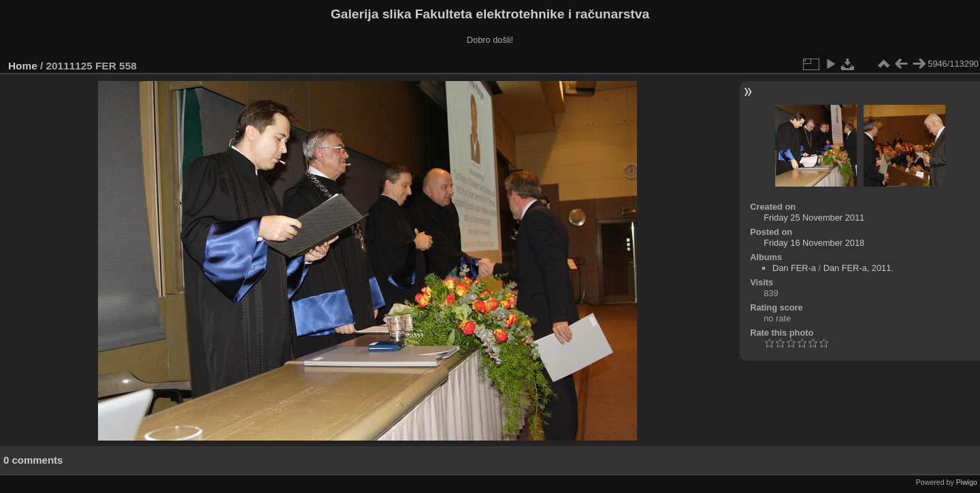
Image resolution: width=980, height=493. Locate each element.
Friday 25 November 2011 (814, 218)
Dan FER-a (794, 268)
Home (23, 66)
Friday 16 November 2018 (814, 243)
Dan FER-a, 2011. (859, 268)
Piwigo (967, 482)
